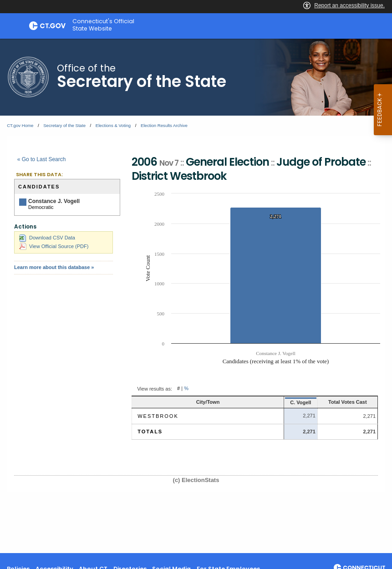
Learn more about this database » (54, 267)
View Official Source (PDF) (54, 246)
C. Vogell (278, 402)
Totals (150, 432)
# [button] (178, 389)
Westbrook (158, 416)
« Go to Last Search (42, 159)
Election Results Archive (164, 125)
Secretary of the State (64, 125)
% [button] (186, 389)
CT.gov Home (20, 125)
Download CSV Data (47, 238)
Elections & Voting (113, 125)
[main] (196, 296)
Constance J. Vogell (54, 201)
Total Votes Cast (338, 402)
